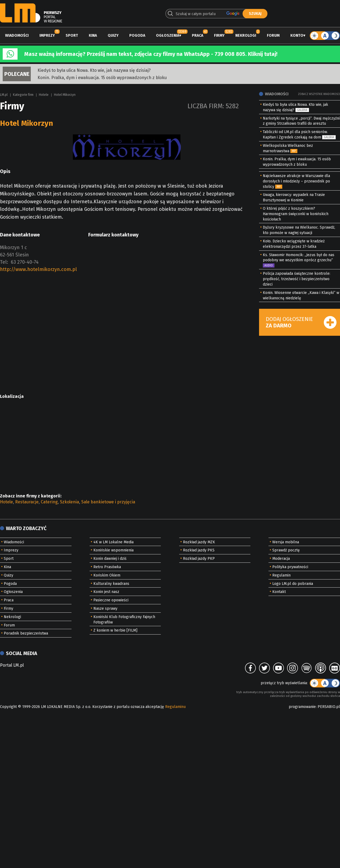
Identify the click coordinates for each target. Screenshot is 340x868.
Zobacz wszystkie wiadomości (319, 94)
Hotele (44, 95)
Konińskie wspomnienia (113, 550)
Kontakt (279, 592)
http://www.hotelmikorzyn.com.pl (38, 269)
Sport (72, 35)
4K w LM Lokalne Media (113, 542)
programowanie (302, 707)
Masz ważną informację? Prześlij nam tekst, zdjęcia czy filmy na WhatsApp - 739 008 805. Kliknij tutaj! (151, 54)
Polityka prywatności (290, 567)
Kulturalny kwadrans (111, 584)
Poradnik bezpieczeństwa (26, 633)
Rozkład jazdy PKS (199, 550)
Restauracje (27, 502)
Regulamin (281, 575)
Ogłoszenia (168, 35)
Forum (273, 35)
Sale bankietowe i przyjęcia (108, 502)
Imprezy (47, 35)
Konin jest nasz (106, 592)
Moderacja (281, 559)
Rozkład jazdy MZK (199, 542)
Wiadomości (17, 35)
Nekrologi (246, 35)
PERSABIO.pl (329, 707)
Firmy (219, 35)
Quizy (113, 35)
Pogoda (137, 35)
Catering (49, 502)
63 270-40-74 (25, 262)
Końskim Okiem (107, 575)
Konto (297, 35)
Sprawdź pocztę (286, 550)
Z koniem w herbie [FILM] (115, 630)
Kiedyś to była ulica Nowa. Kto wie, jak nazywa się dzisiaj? (94, 70)
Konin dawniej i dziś (110, 559)
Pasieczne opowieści (111, 600)
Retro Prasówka (107, 567)
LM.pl (4, 95)
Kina (93, 35)
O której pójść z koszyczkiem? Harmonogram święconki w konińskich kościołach (296, 214)
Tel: (4, 262)
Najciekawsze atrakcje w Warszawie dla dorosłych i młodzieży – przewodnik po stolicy (296, 181)
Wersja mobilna (286, 542)
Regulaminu (175, 707)
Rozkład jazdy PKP (199, 559)
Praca (198, 35)
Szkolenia (69, 502)
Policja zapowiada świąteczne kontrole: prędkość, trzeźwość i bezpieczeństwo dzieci (297, 279)
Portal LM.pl (12, 665)
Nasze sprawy (105, 608)
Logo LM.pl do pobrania (293, 584)
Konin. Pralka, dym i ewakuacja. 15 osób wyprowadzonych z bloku (102, 78)
